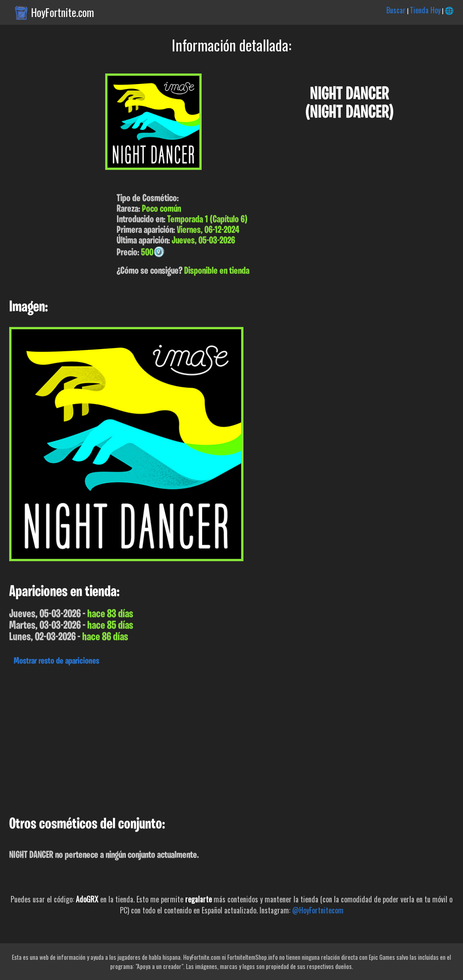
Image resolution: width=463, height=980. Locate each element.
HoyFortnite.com (63, 12)
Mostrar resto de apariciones (56, 661)
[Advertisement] (231, 738)
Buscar (396, 10)
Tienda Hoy (425, 10)
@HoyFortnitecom (318, 910)
